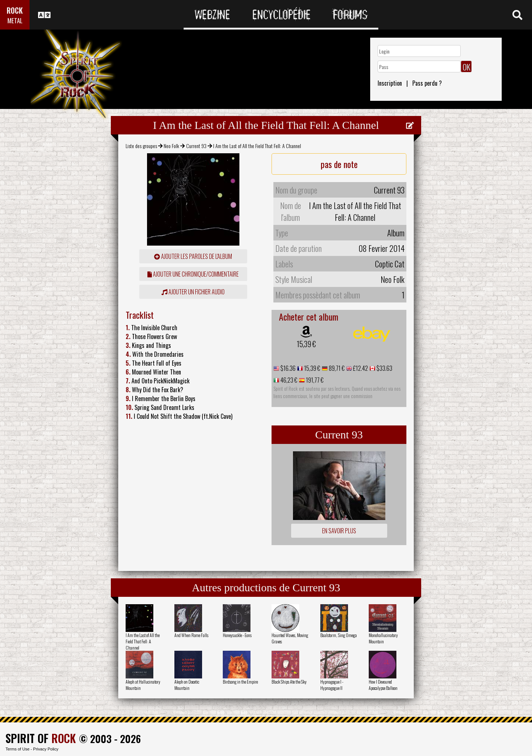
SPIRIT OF (41, 738)
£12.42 (360, 368)
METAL (15, 20)
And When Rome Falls (191, 635)
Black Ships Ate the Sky (289, 682)
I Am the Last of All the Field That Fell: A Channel (143, 641)
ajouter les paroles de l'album (193, 256)
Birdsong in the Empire (240, 682)
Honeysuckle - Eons (237, 635)
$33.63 (384, 368)
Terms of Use (18, 749)
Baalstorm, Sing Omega (339, 635)
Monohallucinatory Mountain (383, 638)
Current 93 (196, 146)
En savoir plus (339, 531)
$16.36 (287, 368)
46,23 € (288, 380)
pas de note (339, 164)
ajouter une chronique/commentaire (193, 274)
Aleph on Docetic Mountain (187, 685)
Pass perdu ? (427, 83)
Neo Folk (171, 146)
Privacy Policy (46, 749)
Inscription (390, 83)
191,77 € (314, 380)
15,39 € (306, 344)
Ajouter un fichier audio (193, 292)
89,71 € (336, 368)
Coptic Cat (390, 264)
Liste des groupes (141, 146)
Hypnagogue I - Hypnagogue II (332, 685)
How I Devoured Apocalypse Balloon (383, 685)
